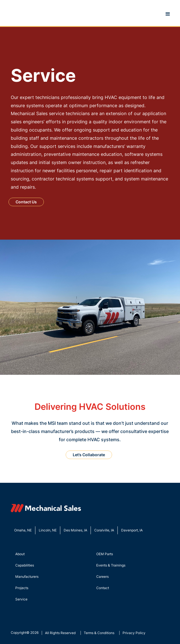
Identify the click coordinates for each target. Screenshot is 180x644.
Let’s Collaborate (89, 455)
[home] (5, 14)
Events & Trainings (111, 565)
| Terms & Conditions (97, 633)
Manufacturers (27, 577)
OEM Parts (105, 554)
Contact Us (26, 202)
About (20, 554)
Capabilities (25, 565)
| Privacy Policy (132, 633)
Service (21, 599)
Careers (102, 577)
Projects (22, 588)
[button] (168, 14)
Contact (103, 588)
